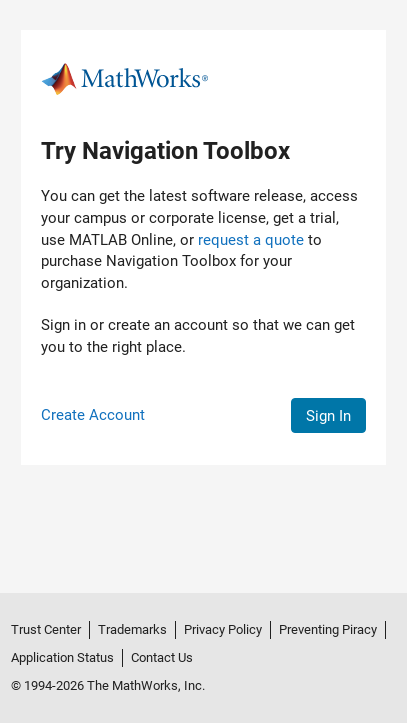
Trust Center (46, 629)
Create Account (93, 415)
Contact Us (162, 657)
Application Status (62, 657)
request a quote (251, 240)
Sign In (328, 416)
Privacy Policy (223, 629)
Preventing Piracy (328, 629)
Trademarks (132, 629)
